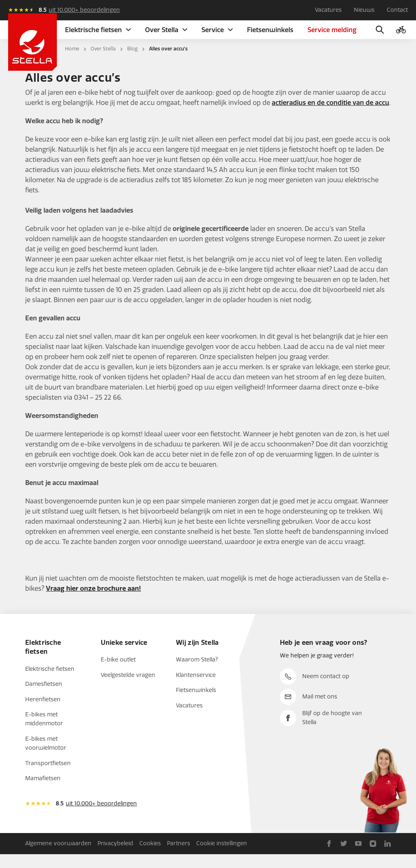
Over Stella (103, 63)
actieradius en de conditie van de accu (330, 116)
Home (72, 63)
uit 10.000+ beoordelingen (84, 10)
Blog (132, 63)
